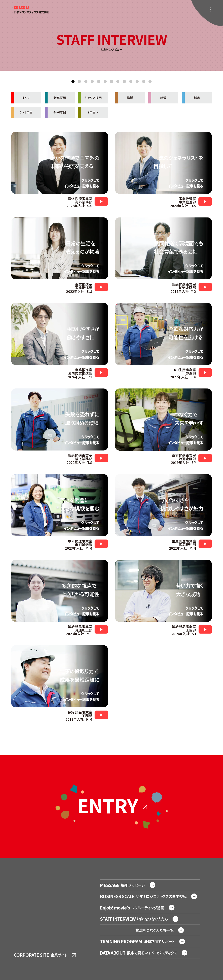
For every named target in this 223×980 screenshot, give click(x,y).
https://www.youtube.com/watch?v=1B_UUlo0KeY (101, 458)
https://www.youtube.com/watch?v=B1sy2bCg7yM (101, 544)
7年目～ (88, 112)
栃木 (191, 98)
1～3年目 (22, 112)
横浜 (124, 98)
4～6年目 (55, 112)
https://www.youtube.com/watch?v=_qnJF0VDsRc (101, 287)
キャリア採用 (90, 98)
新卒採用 (55, 98)
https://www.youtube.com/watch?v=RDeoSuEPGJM (101, 715)
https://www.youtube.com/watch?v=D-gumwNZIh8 (205, 372)
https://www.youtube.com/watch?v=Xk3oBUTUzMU (101, 372)
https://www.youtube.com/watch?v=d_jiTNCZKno (205, 201)
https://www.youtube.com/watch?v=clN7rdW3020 (101, 201)
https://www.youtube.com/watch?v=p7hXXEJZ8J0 (101, 629)
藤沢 (157, 98)
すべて (21, 98)
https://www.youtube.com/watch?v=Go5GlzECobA (205, 629)
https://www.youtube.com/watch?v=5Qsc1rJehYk (205, 458)
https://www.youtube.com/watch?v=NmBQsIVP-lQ (205, 544)
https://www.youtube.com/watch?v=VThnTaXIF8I (205, 287)
